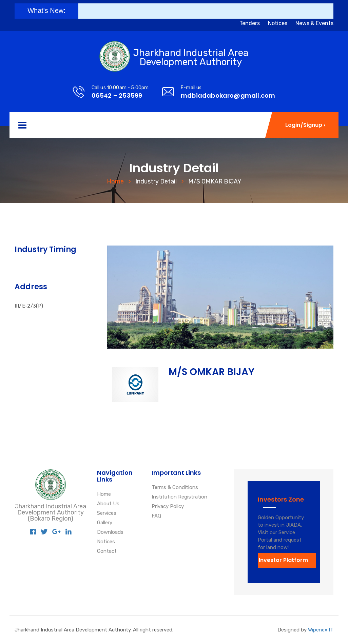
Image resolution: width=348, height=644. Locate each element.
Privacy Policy (168, 507)
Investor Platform (283, 560)
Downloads (110, 532)
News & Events (314, 23)
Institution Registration (179, 497)
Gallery (105, 523)
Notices (278, 23)
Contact (107, 551)
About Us (108, 504)
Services (107, 513)
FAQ (156, 516)
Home (115, 181)
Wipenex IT (321, 630)
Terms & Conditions (175, 488)
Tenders (250, 23)
